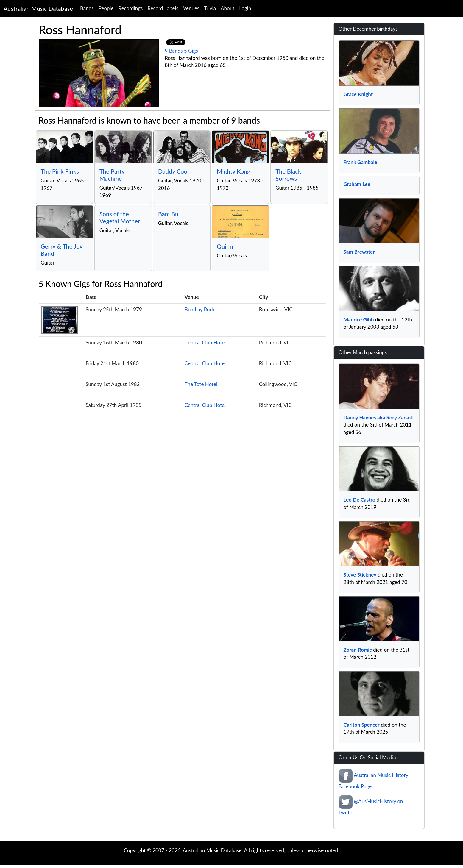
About (227, 8)
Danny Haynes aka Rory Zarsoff (379, 417)
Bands (87, 8)
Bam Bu (168, 214)
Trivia (210, 8)
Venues (191, 8)
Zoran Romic (358, 650)
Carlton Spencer (362, 725)
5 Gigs (191, 51)
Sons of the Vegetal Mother (120, 217)
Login (245, 8)
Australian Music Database (38, 8)
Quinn (225, 246)
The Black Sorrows (288, 175)
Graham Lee (357, 184)
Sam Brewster (359, 252)
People (106, 8)
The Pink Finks (60, 171)
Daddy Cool (173, 171)
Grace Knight (358, 94)
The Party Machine (112, 175)
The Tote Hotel (201, 384)
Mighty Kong (234, 171)
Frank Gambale (360, 162)
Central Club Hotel (205, 342)
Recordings (131, 8)
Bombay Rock (200, 309)
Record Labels (163, 8)
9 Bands (174, 51)
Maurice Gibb (359, 320)
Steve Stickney (360, 575)
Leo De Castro (360, 500)
